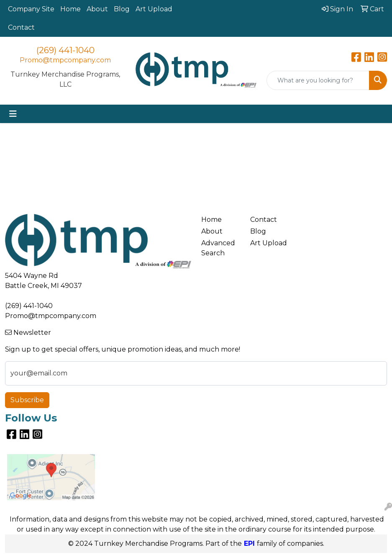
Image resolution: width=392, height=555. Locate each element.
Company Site (31, 9)
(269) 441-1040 (65, 50)
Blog (122, 9)
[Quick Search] (318, 80)
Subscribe (27, 400)
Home (70, 9)
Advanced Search (218, 248)
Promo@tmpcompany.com (65, 60)
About (97, 9)
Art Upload (154, 9)
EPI (249, 543)
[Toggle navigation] (13, 114)
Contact (21, 27)
